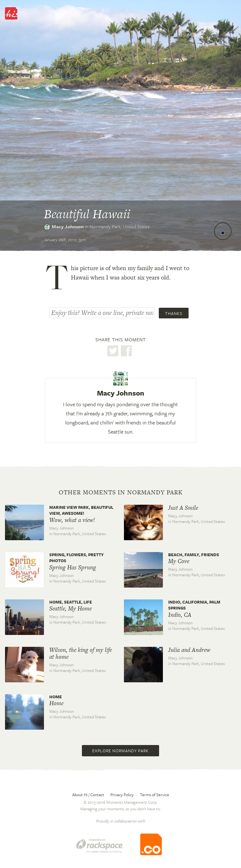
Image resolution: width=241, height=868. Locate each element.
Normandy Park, (120, 226)
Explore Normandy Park (120, 751)
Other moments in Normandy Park (121, 493)
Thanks (174, 313)
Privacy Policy (122, 795)
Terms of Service (155, 795)
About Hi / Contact (88, 795)
